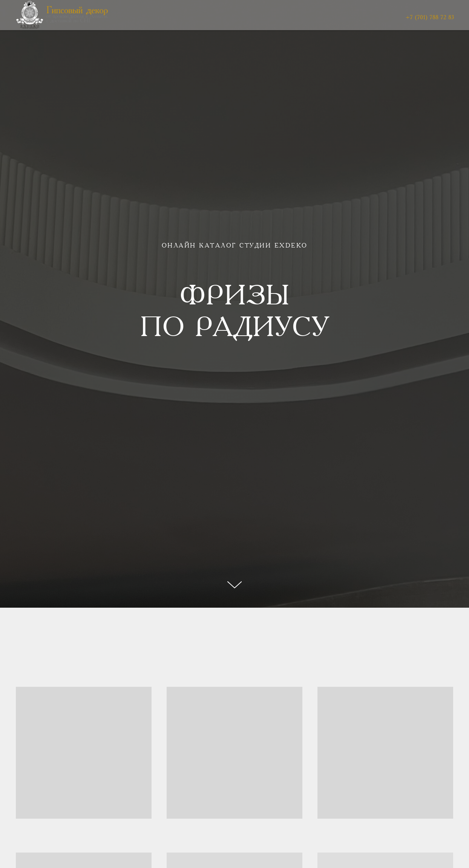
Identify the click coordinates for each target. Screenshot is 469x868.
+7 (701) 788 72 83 (430, 18)
